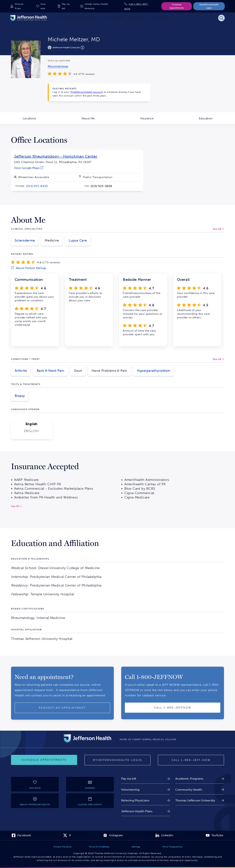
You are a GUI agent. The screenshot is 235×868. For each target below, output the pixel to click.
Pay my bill (66, 6)
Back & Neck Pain (50, 371)
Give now (43, 6)
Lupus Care (78, 240)
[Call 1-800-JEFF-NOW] (191, 760)
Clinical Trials (19, 6)
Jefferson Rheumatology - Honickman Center (56, 156)
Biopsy (20, 396)
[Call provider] (173, 708)
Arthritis (21, 371)
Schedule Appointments (177, 6)
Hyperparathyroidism (154, 371)
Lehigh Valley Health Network (96, 6)
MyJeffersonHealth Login (209, 6)
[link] (58, 66)
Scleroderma (25, 240)
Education (217, 121)
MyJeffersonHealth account (87, 92)
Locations (41, 121)
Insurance (158, 121)
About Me (100, 121)
